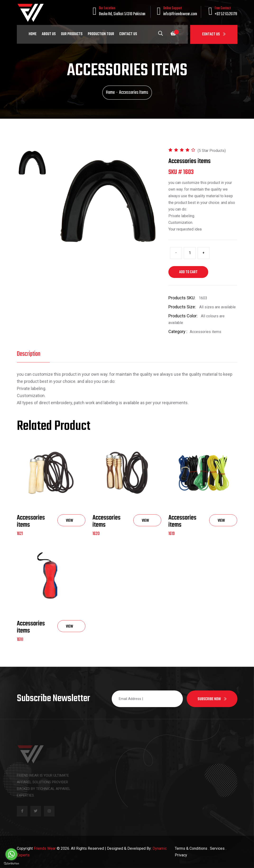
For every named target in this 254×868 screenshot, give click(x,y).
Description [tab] (29, 354)
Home (33, 34)
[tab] (32, 163)
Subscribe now (212, 699)
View (69, 522)
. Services (216, 848)
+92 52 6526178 (226, 14)
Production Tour (101, 34)
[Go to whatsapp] (11, 854)
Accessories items (31, 521)
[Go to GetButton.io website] (11, 863)
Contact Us (214, 34)
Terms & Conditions (191, 848)
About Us (49, 34)
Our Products (72, 34)
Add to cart (188, 272)
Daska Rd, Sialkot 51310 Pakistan (122, 14)
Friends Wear (45, 848)
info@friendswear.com (180, 14)
